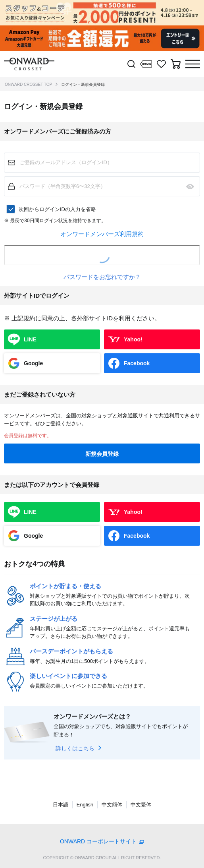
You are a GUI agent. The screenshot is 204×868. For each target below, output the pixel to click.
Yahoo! (133, 339)
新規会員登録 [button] (102, 454)
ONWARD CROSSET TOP (28, 84)
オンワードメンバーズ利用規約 (102, 234)
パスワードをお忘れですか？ (102, 277)
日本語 (61, 805)
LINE (30, 339)
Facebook (137, 363)
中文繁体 (141, 805)
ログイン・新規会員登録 (83, 84)
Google (33, 363)
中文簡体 (112, 805)
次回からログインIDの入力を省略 (57, 209)
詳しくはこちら (75, 748)
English (85, 805)
